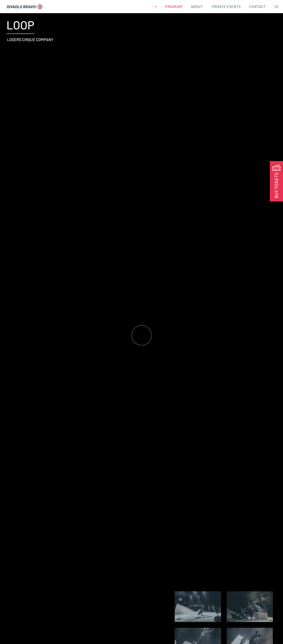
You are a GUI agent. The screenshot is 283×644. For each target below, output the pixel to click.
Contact (257, 6)
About (197, 6)
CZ (277, 6)
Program (174, 6)
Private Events (226, 6)
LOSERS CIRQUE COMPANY (30, 39)
